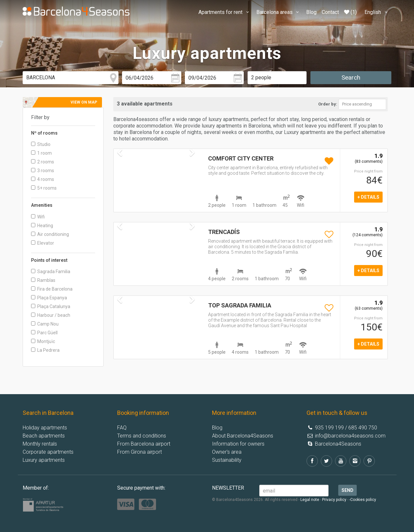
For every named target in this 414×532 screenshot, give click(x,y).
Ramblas (43, 280)
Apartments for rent (225, 12)
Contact (330, 12)
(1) (350, 12)
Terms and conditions (142, 436)
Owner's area (227, 452)
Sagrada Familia (51, 272)
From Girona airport (140, 452)
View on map (84, 102)
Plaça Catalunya (51, 306)
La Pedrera (45, 350)
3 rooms (43, 171)
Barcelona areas (279, 12)
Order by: (328, 104)
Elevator (43, 243)
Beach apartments (44, 436)
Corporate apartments (48, 452)
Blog (311, 12)
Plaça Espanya (49, 298)
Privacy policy (334, 500)
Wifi (38, 217)
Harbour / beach (51, 315)
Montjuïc (43, 341)
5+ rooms (44, 188)
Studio (41, 144)
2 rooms (43, 162)
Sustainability (227, 460)
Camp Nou (45, 324)
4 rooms (43, 179)
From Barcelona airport (144, 444)
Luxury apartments (44, 460)
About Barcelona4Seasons (243, 436)
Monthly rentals (40, 444)
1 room (41, 153)
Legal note (310, 500)
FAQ (122, 428)
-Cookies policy (363, 500)
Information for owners (238, 444)
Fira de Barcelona (52, 289)
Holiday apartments (45, 428)
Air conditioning (50, 234)
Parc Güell (44, 333)
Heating (42, 226)
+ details (368, 197)
